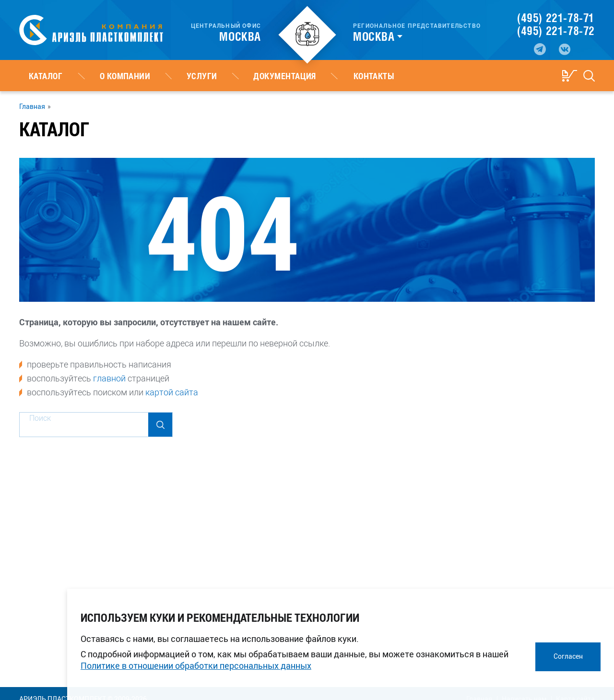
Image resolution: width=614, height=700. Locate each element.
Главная (32, 107)
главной (109, 378)
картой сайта (172, 392)
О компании (96, 76)
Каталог (36, 76)
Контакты (288, 76)
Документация (218, 76)
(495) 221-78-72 (556, 31)
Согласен (568, 656)
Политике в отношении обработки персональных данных (196, 665)
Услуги (154, 76)
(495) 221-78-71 (556, 18)
